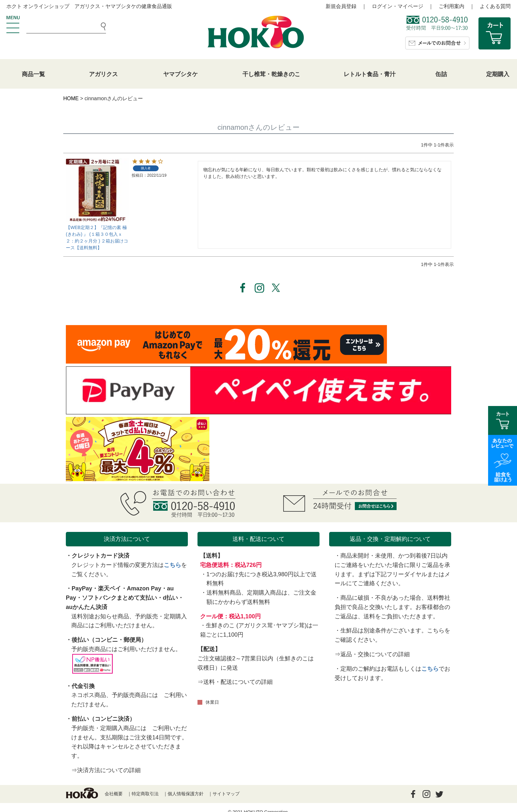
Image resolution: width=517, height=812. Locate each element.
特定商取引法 (145, 794)
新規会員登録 (341, 6)
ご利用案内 (451, 6)
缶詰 (441, 74)
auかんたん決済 (87, 607)
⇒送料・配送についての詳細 (235, 682)
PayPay (82, 588)
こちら (172, 565)
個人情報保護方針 (186, 794)
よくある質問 (495, 6)
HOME (71, 98)
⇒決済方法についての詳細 (106, 770)
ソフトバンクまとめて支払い (119, 598)
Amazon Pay (144, 588)
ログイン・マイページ (398, 6)
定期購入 (498, 74)
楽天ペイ (110, 588)
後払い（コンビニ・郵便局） (109, 640)
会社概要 (114, 794)
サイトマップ (226, 794)
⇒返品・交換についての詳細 (372, 654)
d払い (170, 598)
